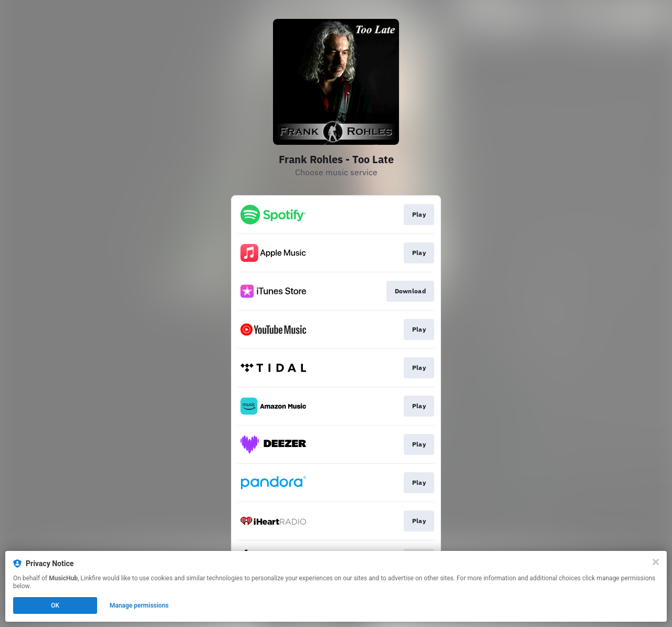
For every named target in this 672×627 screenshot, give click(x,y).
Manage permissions (139, 605)
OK (55, 605)
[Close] (656, 562)
